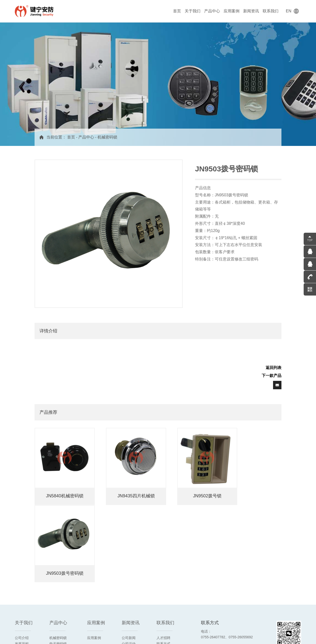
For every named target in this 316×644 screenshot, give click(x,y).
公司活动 (129, 559)
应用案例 (232, 11)
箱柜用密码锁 (60, 571)
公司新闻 (129, 553)
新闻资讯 (251, 11)
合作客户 (22, 577)
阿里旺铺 (38, 633)
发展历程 (22, 559)
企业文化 (22, 565)
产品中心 (212, 11)
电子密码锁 (58, 559)
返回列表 (274, 368)
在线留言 (163, 565)
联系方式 (163, 559)
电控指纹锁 (58, 577)
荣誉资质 (22, 571)
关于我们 (193, 11)
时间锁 (55, 583)
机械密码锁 (107, 137)
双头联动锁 (58, 589)
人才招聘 (163, 553)
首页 (177, 11)
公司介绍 (22, 553)
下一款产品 (272, 376)
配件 (53, 595)
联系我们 (271, 11)
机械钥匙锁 (58, 565)
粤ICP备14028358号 (241, 633)
